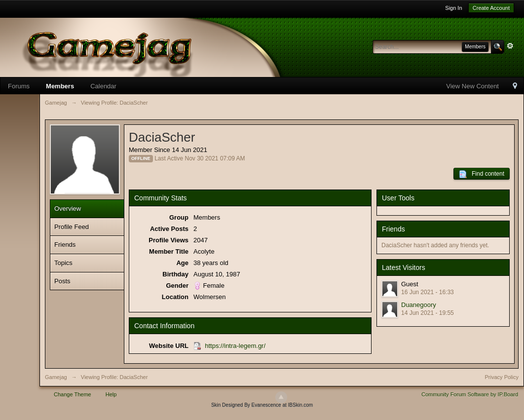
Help (111, 394)
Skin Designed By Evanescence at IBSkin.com (262, 405)
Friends (65, 245)
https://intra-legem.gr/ (235, 346)
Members (60, 86)
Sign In (453, 8)
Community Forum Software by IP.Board (470, 394)
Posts (62, 281)
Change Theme (73, 394)
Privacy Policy (502, 377)
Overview (68, 209)
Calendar (103, 86)
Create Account (491, 8)
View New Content (472, 86)
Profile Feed (72, 227)
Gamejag (56, 377)
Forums (19, 86)
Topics (63, 263)
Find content (482, 174)
